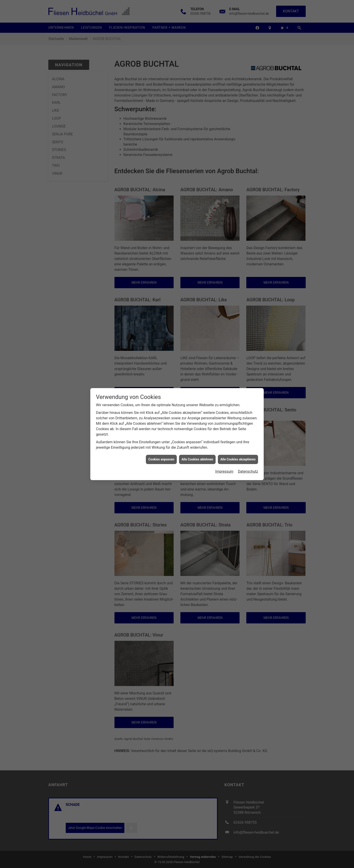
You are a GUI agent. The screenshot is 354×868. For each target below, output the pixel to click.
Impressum (224, 470)
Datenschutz (248, 470)
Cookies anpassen (161, 458)
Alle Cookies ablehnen (197, 458)
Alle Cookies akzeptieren (238, 458)
